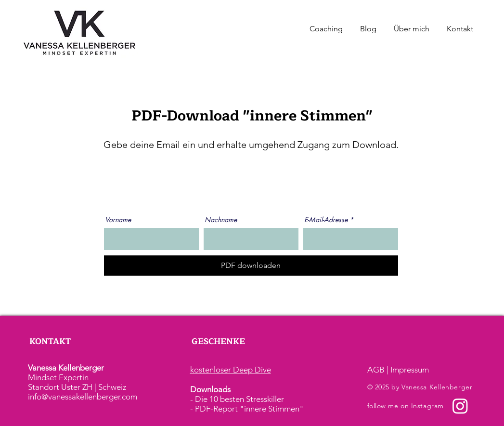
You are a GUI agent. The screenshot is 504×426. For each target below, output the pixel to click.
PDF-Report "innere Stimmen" (249, 409)
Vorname (118, 220)
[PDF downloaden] (251, 266)
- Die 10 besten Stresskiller (237, 399)
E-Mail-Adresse (326, 220)
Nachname (221, 220)
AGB (376, 370)
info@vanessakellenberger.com (83, 397)
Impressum (410, 370)
